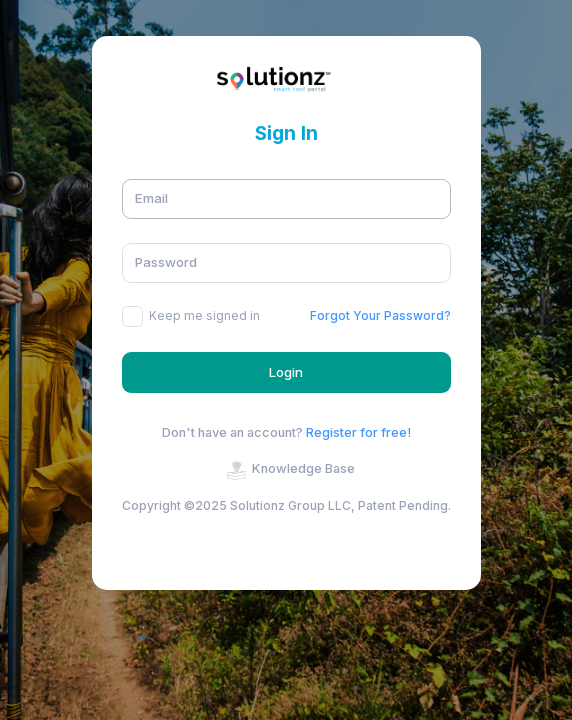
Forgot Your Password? (380, 315)
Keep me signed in (204, 315)
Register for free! (358, 432)
